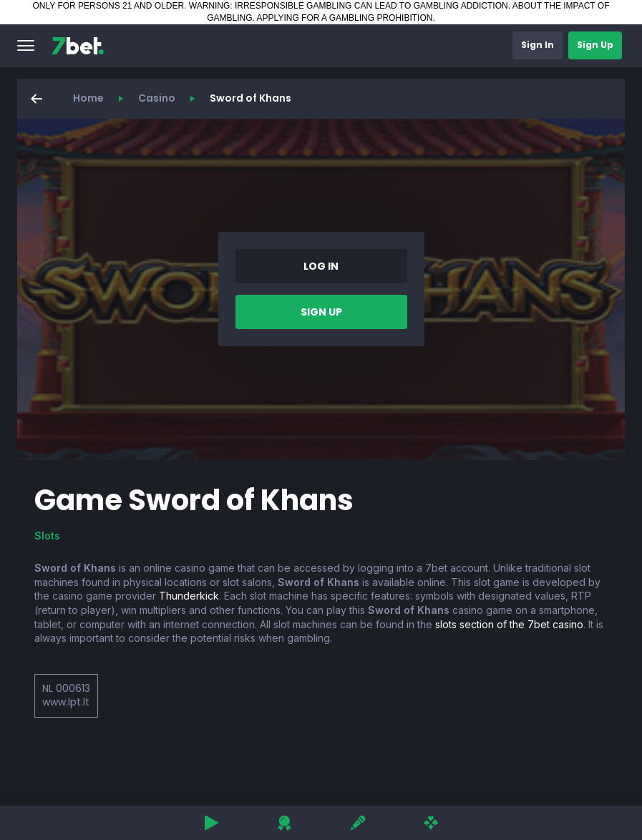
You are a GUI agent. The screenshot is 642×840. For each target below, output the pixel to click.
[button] (26, 46)
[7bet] (78, 46)
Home (88, 98)
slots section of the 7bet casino (509, 624)
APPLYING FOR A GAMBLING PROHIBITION (345, 18)
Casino (157, 98)
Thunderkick (189, 596)
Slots (47, 536)
